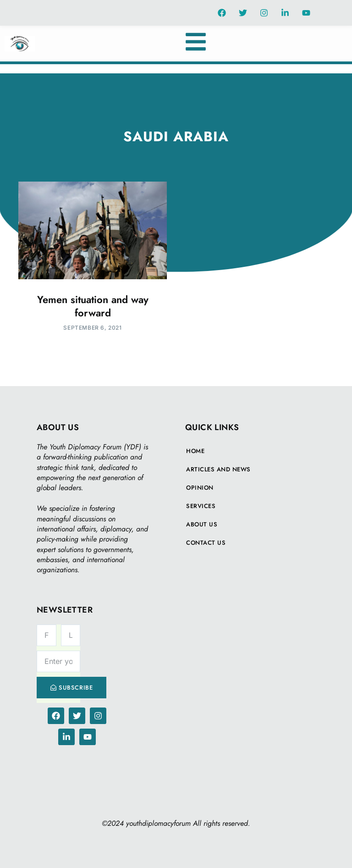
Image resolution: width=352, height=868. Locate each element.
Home (195, 451)
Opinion (200, 488)
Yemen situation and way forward (93, 306)
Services (201, 506)
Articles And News (218, 469)
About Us (202, 524)
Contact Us (206, 543)
